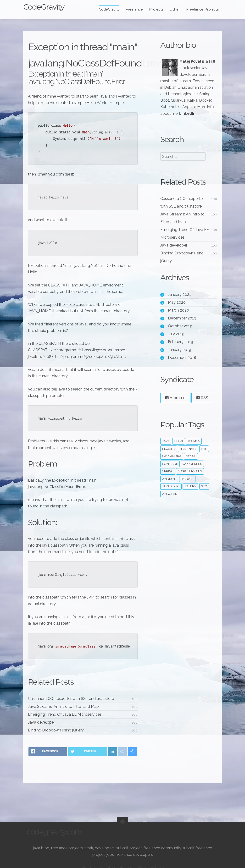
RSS (201, 404)
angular (169, 500)
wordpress (191, 470)
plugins (168, 455)
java (165, 448)
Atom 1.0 (174, 404)
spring (167, 478)
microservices (189, 478)
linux (178, 448)
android (168, 485)
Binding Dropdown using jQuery (59, 746)
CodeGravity (47, 7)
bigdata (186, 485)
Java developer (45, 739)
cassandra (171, 463)
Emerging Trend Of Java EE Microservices (68, 731)
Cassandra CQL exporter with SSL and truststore (75, 715)
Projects (153, 9)
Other (171, 9)
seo (203, 493)
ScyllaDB (169, 470)
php (203, 455)
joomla (192, 448)
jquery (189, 493)
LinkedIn (186, 120)
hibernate (187, 455)
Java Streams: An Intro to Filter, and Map (67, 723)
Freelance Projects (199, 9)
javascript (170, 493)
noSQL (190, 463)
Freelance (131, 9)
